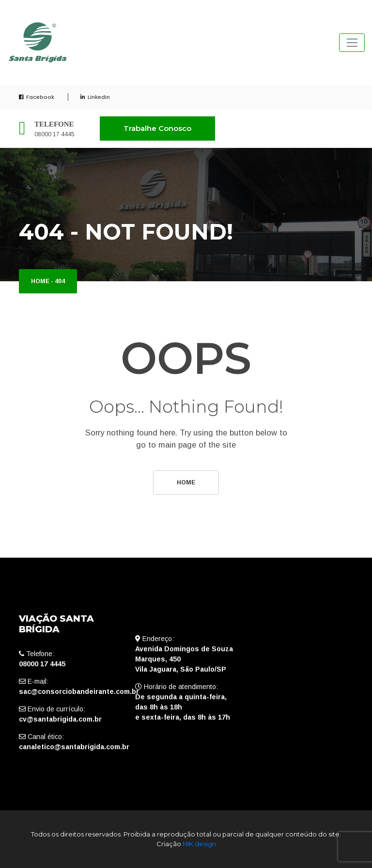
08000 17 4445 (54, 134)
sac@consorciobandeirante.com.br (79, 691)
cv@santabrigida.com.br (60, 719)
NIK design (199, 844)
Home (40, 281)
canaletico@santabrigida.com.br (74, 747)
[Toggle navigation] (352, 43)
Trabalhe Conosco (157, 128)
